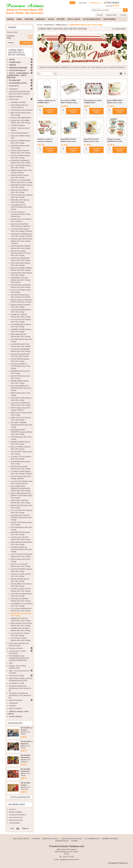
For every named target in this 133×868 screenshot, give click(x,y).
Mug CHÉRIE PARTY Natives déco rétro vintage (115, 103)
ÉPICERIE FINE (15, 80)
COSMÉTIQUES (15, 62)
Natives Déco (14, 99)
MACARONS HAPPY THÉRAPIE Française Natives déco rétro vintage (21, 432)
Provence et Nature (16, 648)
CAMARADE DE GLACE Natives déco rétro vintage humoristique (21, 280)
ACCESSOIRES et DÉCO (18, 83)
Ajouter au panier (50, 111)
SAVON (12, 60)
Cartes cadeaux (15, 716)
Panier (12, 27)
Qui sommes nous (16, 817)
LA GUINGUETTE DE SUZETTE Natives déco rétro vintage (21, 207)
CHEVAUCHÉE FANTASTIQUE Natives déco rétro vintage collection (22, 241)
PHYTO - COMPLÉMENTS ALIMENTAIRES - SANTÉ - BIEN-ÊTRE (18, 75)
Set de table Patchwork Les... (25, 771)
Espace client (111, 15)
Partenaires (14, 86)
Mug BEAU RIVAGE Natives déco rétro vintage (68, 141)
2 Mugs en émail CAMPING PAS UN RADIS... (114, 141)
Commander (26, 43)
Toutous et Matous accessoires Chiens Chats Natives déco (20, 214)
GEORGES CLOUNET (18, 102)
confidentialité (14, 823)
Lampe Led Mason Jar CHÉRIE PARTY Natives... (46, 103)
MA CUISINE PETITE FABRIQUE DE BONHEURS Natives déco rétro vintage (21, 488)
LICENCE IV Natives (18, 125)
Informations (17, 804)
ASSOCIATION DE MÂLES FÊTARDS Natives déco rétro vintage (21, 517)
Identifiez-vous (95, 3)
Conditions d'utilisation (18, 815)
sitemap (75, 841)
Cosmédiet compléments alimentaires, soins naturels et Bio (20, 695)
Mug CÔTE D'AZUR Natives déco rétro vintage (91, 141)
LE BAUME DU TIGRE (17, 683)
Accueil (39, 25)
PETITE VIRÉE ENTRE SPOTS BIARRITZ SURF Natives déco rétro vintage (22, 496)
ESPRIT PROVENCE (16, 700)
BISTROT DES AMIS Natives (21, 118)
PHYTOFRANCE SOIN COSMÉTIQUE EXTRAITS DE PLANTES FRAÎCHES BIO (19, 658)
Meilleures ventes (21, 839)
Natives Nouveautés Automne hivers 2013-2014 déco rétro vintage (21, 253)
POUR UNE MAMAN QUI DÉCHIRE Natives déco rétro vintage (21, 388)
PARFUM (12, 65)
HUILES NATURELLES (17, 70)
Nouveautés (16, 723)
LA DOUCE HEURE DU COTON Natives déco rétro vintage (21, 366)
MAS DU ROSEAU (15, 708)
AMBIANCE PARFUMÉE (18, 68)
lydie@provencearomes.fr (69, 859)
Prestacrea (123, 863)
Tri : (39, 74)
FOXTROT (12, 706)
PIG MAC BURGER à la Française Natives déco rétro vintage (21, 549)
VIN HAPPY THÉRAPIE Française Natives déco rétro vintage (21, 425)
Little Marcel (13, 703)
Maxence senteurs (16, 97)
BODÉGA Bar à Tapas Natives (22, 110)
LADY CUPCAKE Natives (20, 133)
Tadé (11, 663)
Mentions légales (15, 812)
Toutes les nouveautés (20, 797)
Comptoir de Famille (16, 676)
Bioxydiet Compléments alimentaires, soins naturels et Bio (20, 688)
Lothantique (13, 89)
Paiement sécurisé (16, 820)
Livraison (12, 809)
